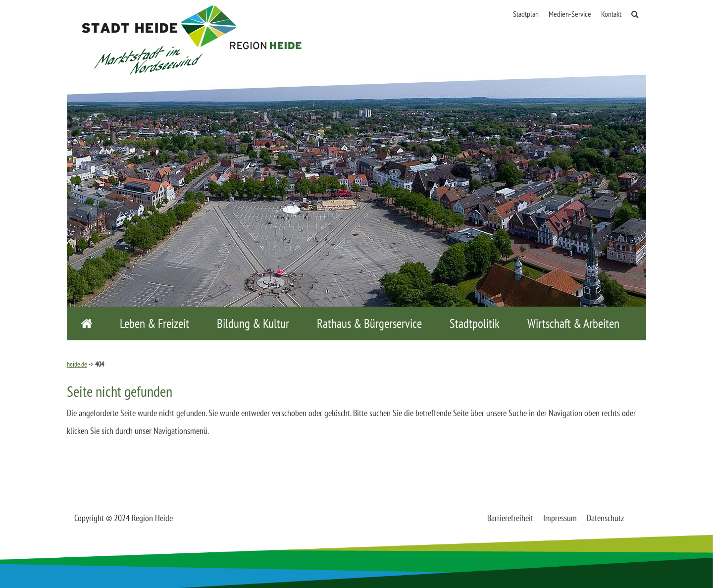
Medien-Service (570, 14)
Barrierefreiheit (510, 518)
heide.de (77, 364)
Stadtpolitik (475, 323)
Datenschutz (605, 518)
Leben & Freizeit (154, 323)
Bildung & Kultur (253, 323)
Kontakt (611, 14)
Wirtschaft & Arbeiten (573, 323)
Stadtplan (526, 14)
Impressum (560, 518)
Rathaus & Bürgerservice (369, 323)
